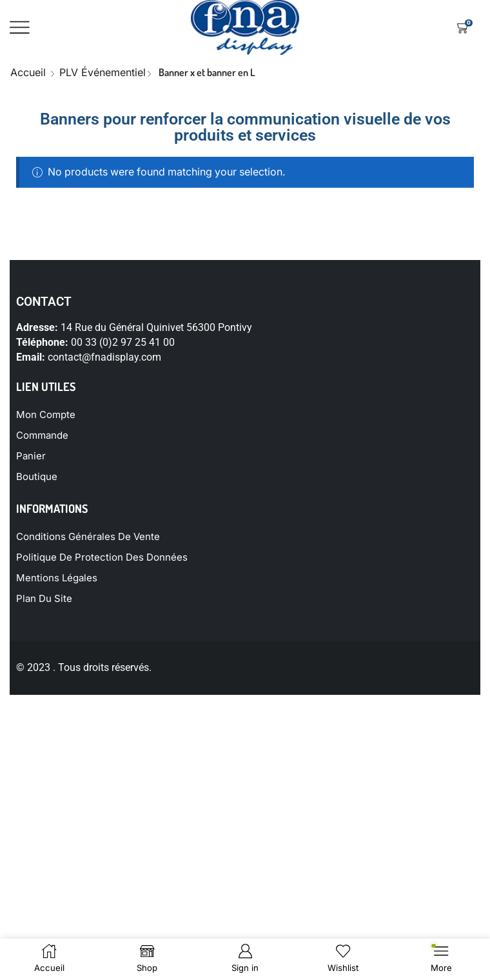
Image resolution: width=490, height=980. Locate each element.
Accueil (28, 72)
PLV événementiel (103, 72)
